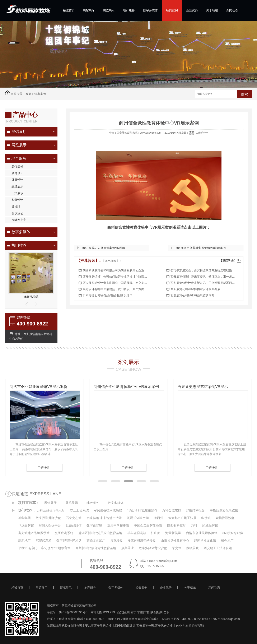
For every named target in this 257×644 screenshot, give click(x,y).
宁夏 (147, 612)
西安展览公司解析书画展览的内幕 (192, 295)
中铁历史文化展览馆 (224, 510)
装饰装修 (17, 166)
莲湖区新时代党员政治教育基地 (100, 533)
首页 (28, 94)
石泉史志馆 (74, 518)
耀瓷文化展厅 (96, 540)
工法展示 (17, 193)
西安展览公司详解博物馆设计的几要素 (195, 289)
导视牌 (16, 207)
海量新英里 (173, 533)
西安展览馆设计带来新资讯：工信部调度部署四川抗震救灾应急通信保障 (204, 283)
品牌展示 (17, 186)
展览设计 (17, 173)
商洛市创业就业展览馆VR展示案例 (203, 248)
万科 (194, 525)
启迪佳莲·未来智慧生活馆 (104, 518)
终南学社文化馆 (205, 540)
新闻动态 (232, 10)
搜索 (244, 94)
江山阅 (156, 533)
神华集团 (24, 518)
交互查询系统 (64, 533)
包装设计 (17, 200)
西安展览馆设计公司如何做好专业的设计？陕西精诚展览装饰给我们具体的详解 (116, 277)
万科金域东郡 (172, 510)
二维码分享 (202, 133)
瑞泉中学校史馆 (118, 525)
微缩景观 (192, 548)
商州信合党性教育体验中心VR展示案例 (126, 387)
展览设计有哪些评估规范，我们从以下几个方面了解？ (116, 289)
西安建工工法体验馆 (218, 548)
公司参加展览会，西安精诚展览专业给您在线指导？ (204, 270)
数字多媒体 (150, 10)
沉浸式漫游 (44, 540)
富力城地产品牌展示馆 (34, 533)
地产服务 (129, 10)
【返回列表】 (228, 261)
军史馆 (177, 548)
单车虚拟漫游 (137, 533)
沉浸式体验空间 (138, 518)
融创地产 (227, 540)
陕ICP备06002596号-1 (73, 612)
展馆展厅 (89, 10)
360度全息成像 (233, 533)
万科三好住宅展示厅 (51, 510)
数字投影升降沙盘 (48, 518)
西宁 (134, 612)
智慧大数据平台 (50, 525)
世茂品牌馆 (74, 525)
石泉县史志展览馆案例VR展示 (105, 248)
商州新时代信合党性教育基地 (96, 548)
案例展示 (128, 362)
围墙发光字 (19, 220)
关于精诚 (212, 10)
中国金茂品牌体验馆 (148, 525)
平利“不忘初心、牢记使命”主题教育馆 (44, 548)
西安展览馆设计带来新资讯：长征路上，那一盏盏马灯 (204, 277)
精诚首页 (69, 10)
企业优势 (192, 10)
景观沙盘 (117, 540)
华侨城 (206, 518)
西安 (120, 612)
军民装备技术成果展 (108, 510)
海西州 (158, 518)
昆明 (167, 612)
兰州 (127, 612)
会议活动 (17, 213)
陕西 (153, 612)
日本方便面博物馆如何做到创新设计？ (108, 295)
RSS (106, 612)
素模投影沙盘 (225, 518)
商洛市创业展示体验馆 (202, 533)
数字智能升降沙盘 (69, 540)
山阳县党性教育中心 (175, 540)
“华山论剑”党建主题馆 (142, 510)
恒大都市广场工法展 (182, 518)
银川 (160, 612)
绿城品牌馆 (210, 525)
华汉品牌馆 (31, 297)
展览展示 (109, 10)
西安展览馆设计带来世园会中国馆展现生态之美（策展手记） (116, 283)
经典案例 (172, 10)
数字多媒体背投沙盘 (153, 548)
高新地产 (24, 540)
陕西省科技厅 (177, 525)
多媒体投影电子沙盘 (142, 540)
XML (113, 612)
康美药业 (127, 548)
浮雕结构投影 (195, 510)
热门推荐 (19, 245)
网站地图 (96, 612)
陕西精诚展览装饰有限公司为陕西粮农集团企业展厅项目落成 (116, 270)
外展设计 (17, 180)
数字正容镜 (94, 525)
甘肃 (140, 612)
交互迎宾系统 (79, 510)
